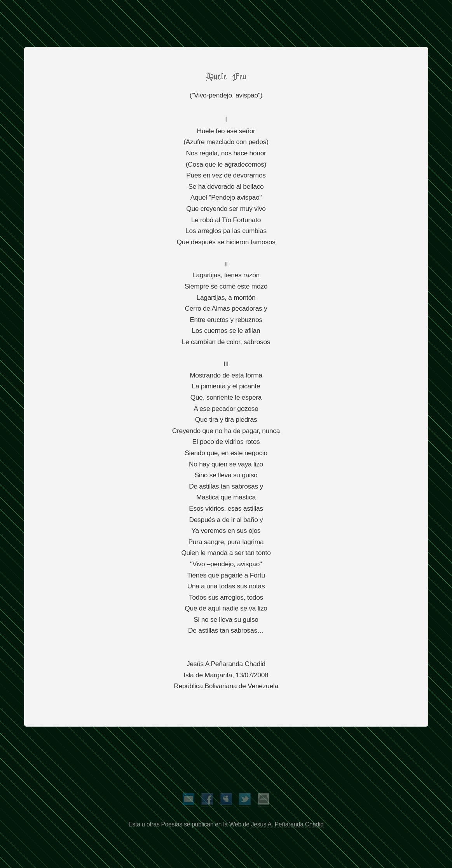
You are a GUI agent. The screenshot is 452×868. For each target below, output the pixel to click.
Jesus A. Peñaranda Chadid (287, 824)
